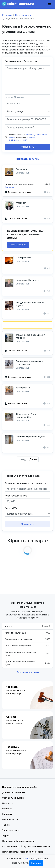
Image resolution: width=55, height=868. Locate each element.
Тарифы (6, 825)
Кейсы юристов (10, 819)
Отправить (28, 147)
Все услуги (10, 187)
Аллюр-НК (21, 203)
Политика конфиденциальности (18, 841)
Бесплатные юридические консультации (29, 363)
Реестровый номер (16, 496)
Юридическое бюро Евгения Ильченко (30, 336)
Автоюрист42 (23, 388)
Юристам (7, 814)
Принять (36, 863)
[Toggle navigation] (50, 4)
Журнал (6, 836)
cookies (26, 859)
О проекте (8, 803)
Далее (33, 459)
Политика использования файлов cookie (23, 852)
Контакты (7, 809)
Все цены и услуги (28, 672)
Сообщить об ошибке (13, 798)
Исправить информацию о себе (19, 787)
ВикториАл (21, 169)
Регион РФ (11, 508)
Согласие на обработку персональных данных (26, 846)
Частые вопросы (11, 830)
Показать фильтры (28, 159)
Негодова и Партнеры (27, 280)
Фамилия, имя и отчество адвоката (25, 483)
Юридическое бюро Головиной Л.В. (26, 415)
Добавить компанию (13, 792)
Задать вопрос (18, 245)
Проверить (28, 524)
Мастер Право (23, 257)
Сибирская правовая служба (30, 437)
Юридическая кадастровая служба (30, 304)
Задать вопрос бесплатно (21, 61)
